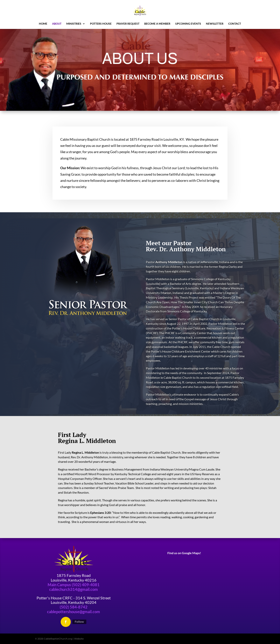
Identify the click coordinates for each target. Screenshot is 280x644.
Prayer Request (128, 24)
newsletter (215, 24)
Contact (235, 24)
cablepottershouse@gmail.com (73, 612)
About (57, 24)
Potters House (101, 24)
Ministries (74, 24)
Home (43, 24)
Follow (79, 622)
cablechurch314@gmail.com (73, 589)
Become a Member (157, 24)
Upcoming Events (188, 24)
